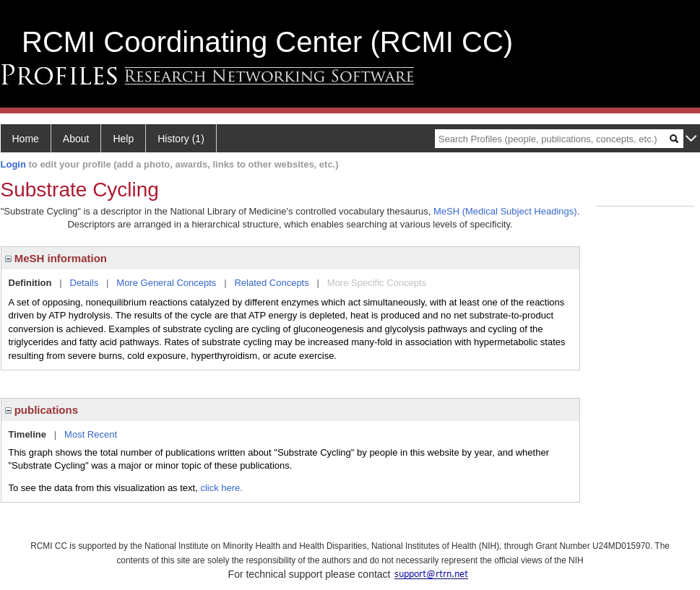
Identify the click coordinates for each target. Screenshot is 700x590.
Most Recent (91, 434)
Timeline (28, 434)
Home (26, 139)
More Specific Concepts (377, 283)
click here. (221, 488)
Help (123, 139)
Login (13, 164)
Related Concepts (271, 283)
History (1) (181, 139)
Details (85, 283)
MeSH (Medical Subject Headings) (505, 211)
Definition (30, 283)
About (76, 139)
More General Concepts (166, 283)
